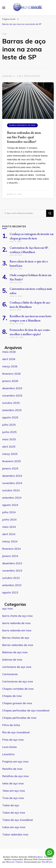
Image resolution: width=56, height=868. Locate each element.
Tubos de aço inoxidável (18, 820)
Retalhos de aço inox (16, 776)
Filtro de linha (11, 725)
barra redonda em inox (17, 630)
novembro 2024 (12, 483)
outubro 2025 (11, 403)
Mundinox (38, 857)
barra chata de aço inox (17, 616)
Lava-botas (9, 747)
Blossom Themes (15, 862)
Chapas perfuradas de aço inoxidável (26, 710)
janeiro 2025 (10, 468)
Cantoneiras (10, 674)
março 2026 (10, 366)
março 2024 (10, 541)
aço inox (8, 609)
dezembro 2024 (12, 476)
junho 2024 (9, 520)
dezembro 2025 (12, 388)
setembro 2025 (12, 410)
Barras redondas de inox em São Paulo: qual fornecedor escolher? (24, 137)
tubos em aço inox (14, 827)
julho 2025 (9, 425)
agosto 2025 (10, 417)
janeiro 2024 (10, 556)
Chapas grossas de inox (17, 703)
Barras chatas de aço (16, 638)
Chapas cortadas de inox (18, 689)
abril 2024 (9, 534)
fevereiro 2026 (11, 374)
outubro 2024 (11, 490)
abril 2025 (9, 447)
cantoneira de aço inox (17, 667)
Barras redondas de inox (22, 125)
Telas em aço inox (14, 791)
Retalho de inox (12, 769)
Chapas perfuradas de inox (19, 718)
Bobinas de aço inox (15, 652)
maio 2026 (9, 352)
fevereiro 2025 (11, 461)
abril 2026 (9, 359)
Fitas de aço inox (13, 740)
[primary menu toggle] (4, 8)
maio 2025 (9, 439)
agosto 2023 (10, 592)
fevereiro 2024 (11, 549)
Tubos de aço (11, 805)
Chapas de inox (12, 696)
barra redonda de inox (16, 623)
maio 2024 (9, 527)
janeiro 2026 (10, 381)
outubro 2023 (11, 578)
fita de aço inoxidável (16, 732)
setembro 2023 (12, 585)
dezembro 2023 (12, 563)
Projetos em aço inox (15, 762)
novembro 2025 (12, 396)
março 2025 (10, 454)
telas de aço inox (13, 783)
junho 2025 (9, 432)
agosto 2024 (10, 505)
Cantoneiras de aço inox (18, 681)
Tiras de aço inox (13, 798)
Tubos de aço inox (14, 813)
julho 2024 (9, 512)
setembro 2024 (12, 498)
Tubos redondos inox (15, 834)
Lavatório (8, 754)
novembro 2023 (12, 571)
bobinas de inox (12, 660)
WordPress (47, 862)
